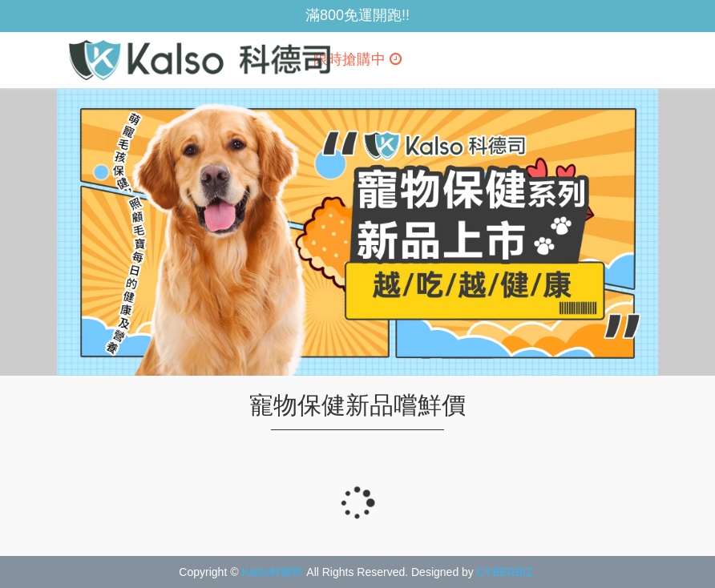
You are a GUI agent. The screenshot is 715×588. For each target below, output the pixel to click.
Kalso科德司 (272, 572)
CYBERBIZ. (507, 572)
